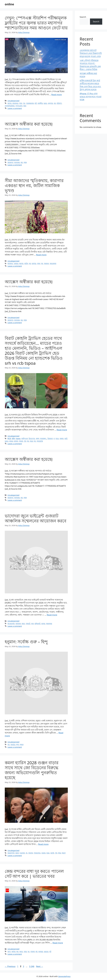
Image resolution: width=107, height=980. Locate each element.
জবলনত (15, 103)
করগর (21, 263)
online (9, 4)
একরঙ (16, 263)
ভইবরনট (37, 624)
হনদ (18, 745)
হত (35, 441)
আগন (9, 103)
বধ (36, 952)
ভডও (7, 441)
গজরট (28, 624)
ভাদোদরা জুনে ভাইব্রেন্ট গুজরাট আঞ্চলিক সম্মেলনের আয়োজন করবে (36, 518)
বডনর (43, 853)
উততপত (32, 438)
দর (29, 952)
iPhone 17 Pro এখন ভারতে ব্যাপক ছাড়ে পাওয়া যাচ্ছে (91, 97)
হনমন (22, 745)
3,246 (32, 966)
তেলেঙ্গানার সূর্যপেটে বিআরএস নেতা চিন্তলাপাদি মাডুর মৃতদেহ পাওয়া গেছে (91, 53)
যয (55, 103)
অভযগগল (11, 853)
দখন (21, 103)
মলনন (16, 441)
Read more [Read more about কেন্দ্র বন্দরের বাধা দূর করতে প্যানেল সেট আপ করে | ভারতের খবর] (58, 943)
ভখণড (34, 263)
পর (24, 103)
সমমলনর (49, 624)
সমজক (46, 263)
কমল (17, 853)
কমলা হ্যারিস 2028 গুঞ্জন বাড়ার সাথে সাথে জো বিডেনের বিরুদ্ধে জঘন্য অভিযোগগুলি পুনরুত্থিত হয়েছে (32, 770)
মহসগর (50, 103)
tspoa (18, 438)
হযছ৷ (25, 162)
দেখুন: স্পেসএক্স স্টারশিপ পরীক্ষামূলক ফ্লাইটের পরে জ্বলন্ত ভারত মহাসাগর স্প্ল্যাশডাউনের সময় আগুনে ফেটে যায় (36, 23)
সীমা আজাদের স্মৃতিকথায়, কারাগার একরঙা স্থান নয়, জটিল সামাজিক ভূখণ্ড (34, 185)
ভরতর (46, 952)
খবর (25, 952)
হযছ (59, 853)
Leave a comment (15, 108)
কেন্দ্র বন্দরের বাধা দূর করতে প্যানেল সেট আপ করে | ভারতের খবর (34, 874)
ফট (36, 103)
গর (9, 745)
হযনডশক (40, 441)
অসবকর (17, 162)
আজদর (10, 263)
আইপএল (25, 438)
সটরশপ (59, 103)
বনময (62, 438)
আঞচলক (11, 624)
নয (30, 263)
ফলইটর (40, 103)
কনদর (14, 952)
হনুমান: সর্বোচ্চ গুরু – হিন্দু (26, 642)
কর (22, 162)
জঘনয (31, 853)
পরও (57, 438)
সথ (25, 441)
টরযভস (50, 438)
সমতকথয (53, 263)
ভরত (45, 103)
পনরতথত (37, 853)
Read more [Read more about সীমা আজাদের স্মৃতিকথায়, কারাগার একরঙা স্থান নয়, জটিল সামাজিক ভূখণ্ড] (41, 255)
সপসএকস (19, 106)
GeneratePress (64, 976)
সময (25, 106)
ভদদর (43, 624)
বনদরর (41, 952)
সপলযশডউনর (10, 106)
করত (21, 952)
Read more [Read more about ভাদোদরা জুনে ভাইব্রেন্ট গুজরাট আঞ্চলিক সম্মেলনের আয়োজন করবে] (52, 615)
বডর (48, 853)
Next (39, 966)
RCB (9, 438)
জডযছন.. (43, 438)
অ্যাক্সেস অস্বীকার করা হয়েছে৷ (29, 124)
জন (32, 624)
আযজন (18, 624)
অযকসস (10, 162)
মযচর (11, 441)
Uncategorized (13, 101)
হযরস (64, 853)
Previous (10, 966)
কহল (38, 438)
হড (28, 441)
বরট (66, 438)
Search (83, 17)
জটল (26, 263)
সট (50, 952)
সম (42, 263)
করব (23, 624)
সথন (39, 263)
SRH (13, 438)
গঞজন (22, 853)
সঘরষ (21, 441)
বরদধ (52, 853)
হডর (31, 441)
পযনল (33, 952)
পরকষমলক (30, 103)
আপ (9, 952)
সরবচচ (13, 745)
